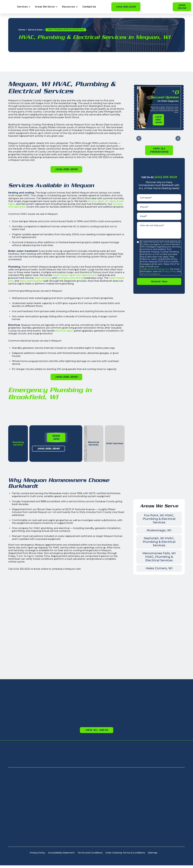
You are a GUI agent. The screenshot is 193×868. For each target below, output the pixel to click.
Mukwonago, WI (159, 539)
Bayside (34, 694)
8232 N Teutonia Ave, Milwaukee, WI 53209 (33, 791)
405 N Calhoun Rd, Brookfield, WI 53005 (31, 800)
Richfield (152, 701)
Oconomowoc (75, 711)
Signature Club (37, 765)
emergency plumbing (70, 278)
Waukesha (73, 694)
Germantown (154, 693)
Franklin (33, 711)
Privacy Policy (169, 263)
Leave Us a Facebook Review (150, 633)
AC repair (111, 201)
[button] (24, 7)
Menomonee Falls (78, 707)
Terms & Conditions (150, 265)
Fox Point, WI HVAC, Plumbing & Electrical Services (159, 527)
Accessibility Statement (61, 861)
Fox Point (35, 707)
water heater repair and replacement (75, 275)
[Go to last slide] (139, 130)
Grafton (110, 703)
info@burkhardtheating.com (155, 260)
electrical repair (64, 331)
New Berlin (73, 703)
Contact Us (89, 7)
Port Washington (116, 711)
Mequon (111, 707)
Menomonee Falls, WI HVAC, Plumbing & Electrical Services (159, 565)
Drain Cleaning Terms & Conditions (125, 861)
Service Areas (35, 30)
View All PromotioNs (159, 141)
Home (22, 30)
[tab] (27, 430)
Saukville (111, 715)
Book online (182, 7)
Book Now (38, 447)
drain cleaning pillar (31, 281)
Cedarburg (112, 698)
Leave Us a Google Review (41, 633)
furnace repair (96, 201)
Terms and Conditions (90, 861)
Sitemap (153, 861)
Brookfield (73, 698)
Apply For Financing (156, 765)
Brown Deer (36, 698)
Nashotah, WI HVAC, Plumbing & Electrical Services (159, 550)
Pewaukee (73, 715)
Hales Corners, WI (159, 577)
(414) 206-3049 (126, 7)
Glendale (34, 715)
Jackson (152, 697)
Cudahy (33, 703)
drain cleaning (43, 278)
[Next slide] (178, 130)
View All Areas (97, 738)
